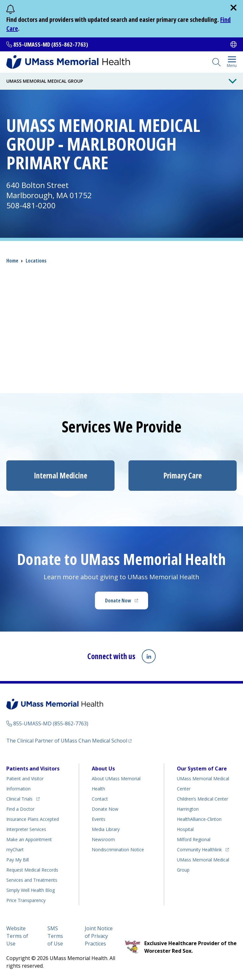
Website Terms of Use (17, 936)
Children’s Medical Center (202, 799)
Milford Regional (194, 839)
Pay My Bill (18, 860)
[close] (234, 8)
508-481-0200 (31, 205)
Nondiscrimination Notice (118, 850)
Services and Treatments (32, 880)
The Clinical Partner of (69, 740)
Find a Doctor (20, 809)
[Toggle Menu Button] (233, 81)
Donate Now (127, 602)
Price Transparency (26, 900)
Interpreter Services (26, 829)
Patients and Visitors (33, 769)
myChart (15, 850)
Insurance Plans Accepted (33, 819)
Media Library (106, 829)
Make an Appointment (29, 839)
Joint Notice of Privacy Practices (99, 936)
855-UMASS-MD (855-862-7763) (51, 44)
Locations (36, 261)
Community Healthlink (199, 849)
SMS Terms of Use (55, 936)
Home (12, 261)
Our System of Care (202, 769)
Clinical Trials (23, 798)
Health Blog (31, 890)
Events (99, 819)
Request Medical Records (32, 870)
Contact (100, 799)
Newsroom (103, 839)
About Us (103, 769)
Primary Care (183, 475)
